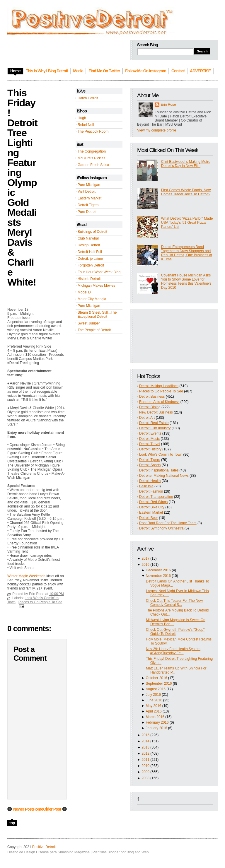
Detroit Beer (149, 518)
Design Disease (36, 852)
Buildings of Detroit (92, 232)
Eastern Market (90, 198)
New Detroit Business (156, 412)
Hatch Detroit (88, 98)
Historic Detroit (89, 279)
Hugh (82, 118)
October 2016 (157, 678)
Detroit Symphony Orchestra (161, 528)
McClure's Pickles (91, 158)
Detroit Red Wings (153, 502)
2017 (145, 558)
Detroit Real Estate (154, 423)
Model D (84, 292)
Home (38, 809)
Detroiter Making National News (164, 476)
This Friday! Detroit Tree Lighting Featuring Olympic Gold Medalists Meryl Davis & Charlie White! (22, 187)
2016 (145, 565)
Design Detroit (89, 245)
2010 (145, 766)
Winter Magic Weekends (26, 576)
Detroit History (150, 449)
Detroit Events (150, 433)
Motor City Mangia (92, 299)
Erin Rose (168, 105)
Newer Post (23, 809)
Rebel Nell (86, 125)
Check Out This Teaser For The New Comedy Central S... (174, 603)
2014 (145, 741)
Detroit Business (152, 397)
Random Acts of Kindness (159, 402)
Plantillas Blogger (106, 852)
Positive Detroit (44, 847)
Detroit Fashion (151, 491)
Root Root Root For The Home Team (168, 523)
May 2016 (154, 706)
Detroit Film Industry (155, 428)
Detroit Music (149, 439)
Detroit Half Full (90, 252)
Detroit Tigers (88, 205)
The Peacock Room (93, 131)
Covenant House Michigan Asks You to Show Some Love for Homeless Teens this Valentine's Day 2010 (186, 281)
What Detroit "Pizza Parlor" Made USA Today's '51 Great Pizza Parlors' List (187, 223)
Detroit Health (150, 481)
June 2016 (154, 700)
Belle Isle (146, 486)
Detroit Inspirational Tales (159, 470)
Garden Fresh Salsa (93, 165)
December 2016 (158, 570)
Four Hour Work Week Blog (99, 272)
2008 (145, 778)
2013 (145, 747)
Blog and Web (138, 852)
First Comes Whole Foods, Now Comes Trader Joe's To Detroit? (186, 192)
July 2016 (153, 695)
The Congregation (92, 151)
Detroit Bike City (152, 507)
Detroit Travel (150, 444)
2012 (145, 753)
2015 (145, 735)
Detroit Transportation (156, 497)
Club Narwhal (88, 238)
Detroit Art (147, 418)
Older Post (52, 809)
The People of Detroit (94, 330)
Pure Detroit (87, 212)
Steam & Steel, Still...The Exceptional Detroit (97, 315)
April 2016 (154, 711)
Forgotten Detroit (91, 265)
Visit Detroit (87, 192)
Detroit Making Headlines (159, 386)
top (12, 823)
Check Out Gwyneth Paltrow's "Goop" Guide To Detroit (175, 632)
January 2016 (157, 728)
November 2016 (158, 576)
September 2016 (159, 684)
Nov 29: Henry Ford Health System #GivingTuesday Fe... (173, 651)
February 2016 (157, 722)
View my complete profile (157, 130)
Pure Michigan (89, 185)
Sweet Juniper (89, 323)
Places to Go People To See (161, 391)
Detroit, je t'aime (90, 259)
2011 (145, 760)
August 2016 (156, 689)
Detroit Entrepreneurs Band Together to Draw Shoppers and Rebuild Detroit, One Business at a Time (187, 253)
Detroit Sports (150, 465)
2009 (145, 772)
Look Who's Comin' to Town (161, 454)
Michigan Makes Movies (96, 286)
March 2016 (155, 717)
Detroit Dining (150, 407)
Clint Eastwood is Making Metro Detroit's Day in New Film (186, 164)
